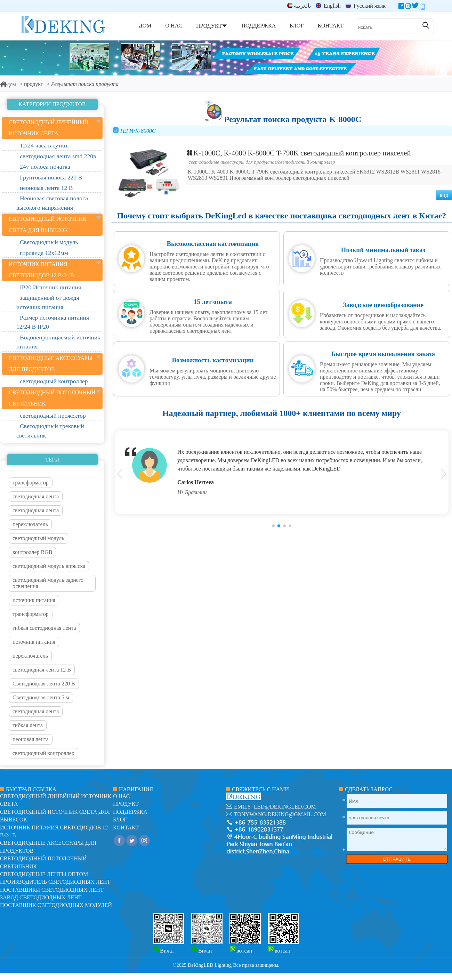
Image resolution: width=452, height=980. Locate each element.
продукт (34, 84)
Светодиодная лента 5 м (41, 697)
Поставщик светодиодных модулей (56, 905)
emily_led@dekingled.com (275, 807)
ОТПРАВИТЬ (397, 859)
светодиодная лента (36, 496)
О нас (122, 796)
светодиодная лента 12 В (42, 670)
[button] (273, 526)
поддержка (130, 812)
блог (120, 820)
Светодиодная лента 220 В (44, 684)
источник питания (34, 600)
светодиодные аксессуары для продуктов (233, 162)
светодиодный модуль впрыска (49, 566)
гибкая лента (28, 725)
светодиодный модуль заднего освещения (48, 583)
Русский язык (366, 6)
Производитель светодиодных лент (55, 882)
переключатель (30, 524)
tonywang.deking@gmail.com (280, 814)
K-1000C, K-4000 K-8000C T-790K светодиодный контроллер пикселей (298, 153)
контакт (126, 828)
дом (8, 84)
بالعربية (299, 6)
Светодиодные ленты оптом (44, 874)
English (328, 6)
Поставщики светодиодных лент (52, 890)
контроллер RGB (32, 552)
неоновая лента (31, 739)
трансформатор (31, 483)
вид (444, 195)
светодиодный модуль (38, 538)
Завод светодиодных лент (41, 897)
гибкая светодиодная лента (44, 628)
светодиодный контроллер (43, 753)
